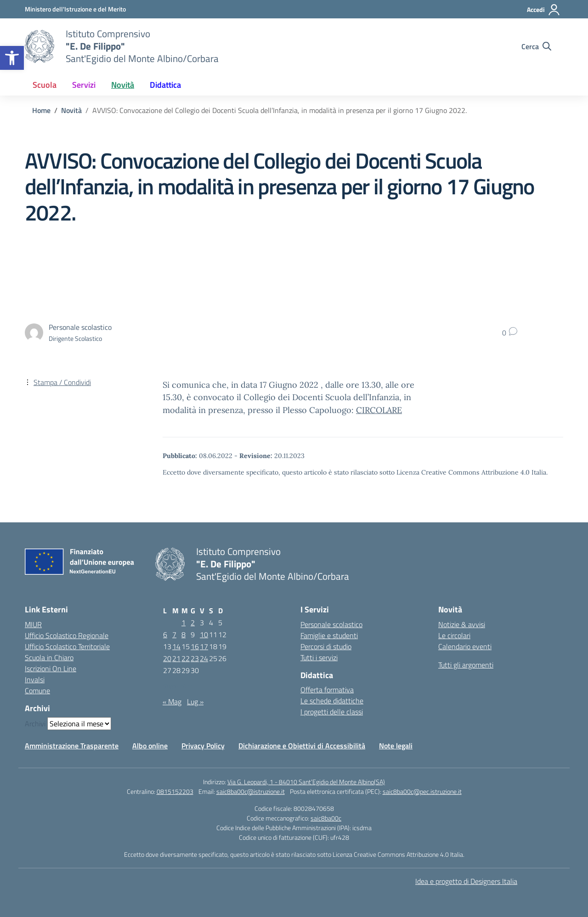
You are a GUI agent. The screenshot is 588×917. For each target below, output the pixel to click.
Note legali (396, 746)
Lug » (195, 702)
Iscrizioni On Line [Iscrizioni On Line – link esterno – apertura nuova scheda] (51, 668)
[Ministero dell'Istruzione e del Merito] (75, 9)
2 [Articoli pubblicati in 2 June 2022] (193, 623)
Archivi (35, 724)
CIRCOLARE (379, 410)
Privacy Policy (203, 746)
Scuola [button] (45, 85)
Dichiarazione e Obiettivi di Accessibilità (302, 746)
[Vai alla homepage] (40, 46)
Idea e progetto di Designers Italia (466, 881)
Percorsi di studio (326, 646)
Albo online (150, 746)
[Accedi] (544, 10)
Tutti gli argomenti (466, 665)
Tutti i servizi (319, 657)
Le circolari (454, 635)
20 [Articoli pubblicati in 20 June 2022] (167, 658)
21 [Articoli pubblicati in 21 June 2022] (176, 658)
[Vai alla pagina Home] (41, 110)
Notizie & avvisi (462, 624)
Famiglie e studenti (329, 635)
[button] (12, 58)
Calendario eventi (465, 646)
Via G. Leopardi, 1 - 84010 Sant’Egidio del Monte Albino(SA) (306, 782)
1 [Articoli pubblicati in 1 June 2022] (184, 623)
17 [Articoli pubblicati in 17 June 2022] (204, 646)
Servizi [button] (84, 85)
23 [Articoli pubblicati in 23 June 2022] (195, 658)
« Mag (172, 702)
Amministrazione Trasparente (72, 746)
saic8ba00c (326, 818)
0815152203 (175, 791)
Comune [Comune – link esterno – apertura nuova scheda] (37, 691)
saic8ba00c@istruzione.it (251, 791)
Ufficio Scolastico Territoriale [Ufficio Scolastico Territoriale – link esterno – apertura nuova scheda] (67, 646)
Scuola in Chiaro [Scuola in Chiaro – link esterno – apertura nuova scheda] (49, 657)
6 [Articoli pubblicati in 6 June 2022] (165, 634)
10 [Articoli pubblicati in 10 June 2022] (204, 634)
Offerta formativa (327, 690)
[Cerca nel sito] (536, 46)
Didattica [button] (165, 85)
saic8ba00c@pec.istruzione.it (422, 791)
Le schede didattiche (332, 701)
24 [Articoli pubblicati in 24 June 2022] (204, 658)
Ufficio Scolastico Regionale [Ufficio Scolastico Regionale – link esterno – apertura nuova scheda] (67, 635)
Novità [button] (123, 85)
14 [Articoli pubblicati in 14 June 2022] (176, 646)
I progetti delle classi (332, 712)
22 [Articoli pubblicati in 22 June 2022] (186, 658)
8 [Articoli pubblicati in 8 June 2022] (184, 634)
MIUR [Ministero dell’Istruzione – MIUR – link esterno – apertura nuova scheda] (33, 624)
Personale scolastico (331, 624)
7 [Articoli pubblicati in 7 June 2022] (174, 634)
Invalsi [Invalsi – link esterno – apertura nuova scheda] (35, 679)
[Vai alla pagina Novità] (71, 110)
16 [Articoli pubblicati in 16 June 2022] (195, 646)
